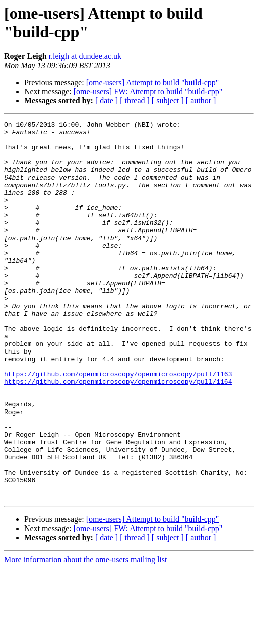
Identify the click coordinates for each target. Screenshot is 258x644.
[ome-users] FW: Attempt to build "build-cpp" (148, 92)
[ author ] (201, 101)
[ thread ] (135, 101)
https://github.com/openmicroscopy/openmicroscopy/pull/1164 (118, 434)
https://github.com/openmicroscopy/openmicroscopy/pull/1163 (118, 425)
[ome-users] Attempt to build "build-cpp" (153, 82)
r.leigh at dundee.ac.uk (85, 56)
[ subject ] (168, 101)
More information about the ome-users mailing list (86, 635)
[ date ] (107, 101)
